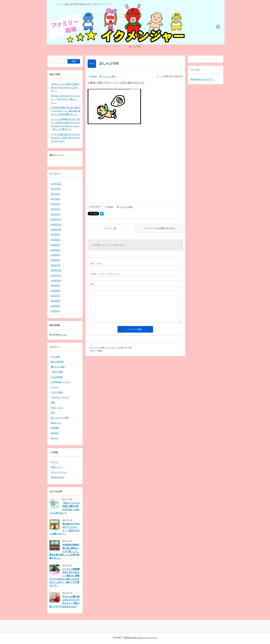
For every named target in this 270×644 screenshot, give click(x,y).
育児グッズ (56, 423)
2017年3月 (56, 209)
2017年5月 (56, 199)
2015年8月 (56, 291)
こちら (64, 335)
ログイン (55, 462)
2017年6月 (56, 194)
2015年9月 (56, 286)
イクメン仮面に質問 (65, 4)
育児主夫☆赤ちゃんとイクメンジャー (141, 637)
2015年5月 (56, 306)
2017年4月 (56, 204)
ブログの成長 (57, 392)
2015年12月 (56, 270)
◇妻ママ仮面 (57, 372)
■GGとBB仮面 (57, 362)
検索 (223, 1)
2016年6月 (56, 250)
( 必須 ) (96, 263)
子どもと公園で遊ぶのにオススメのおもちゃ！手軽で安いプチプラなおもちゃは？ (66, 138)
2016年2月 (56, 265)
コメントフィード (59, 472)
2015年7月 (56, 296)
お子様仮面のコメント (61, 382)
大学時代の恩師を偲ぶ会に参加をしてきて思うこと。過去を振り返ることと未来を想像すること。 (66, 111)
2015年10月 (56, 281)
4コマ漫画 (55, 357)
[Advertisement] (135, 164)
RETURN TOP (263, 637)
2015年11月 (56, 275)
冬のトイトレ (57, 407)
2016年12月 (56, 219)
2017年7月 (56, 189)
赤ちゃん (55, 438)
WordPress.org (58, 477)
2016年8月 (56, 240)
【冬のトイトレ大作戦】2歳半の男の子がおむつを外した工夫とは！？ (65, 87)
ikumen (94, 76)
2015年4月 (56, 311)
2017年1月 (56, 214)
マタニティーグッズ (60, 397)
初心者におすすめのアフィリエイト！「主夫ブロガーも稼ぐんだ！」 (66, 99)
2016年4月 (56, 260)
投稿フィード (57, 467)
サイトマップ (105, 4)
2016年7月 (56, 245)
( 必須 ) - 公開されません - (106, 274)
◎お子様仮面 (57, 377)
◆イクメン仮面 (58, 367)
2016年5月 (56, 255)
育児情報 (55, 428)
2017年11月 (56, 184)
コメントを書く (109, 76)
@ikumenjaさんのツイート (202, 79)
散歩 (53, 412)
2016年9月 (56, 235)
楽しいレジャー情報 (60, 418)
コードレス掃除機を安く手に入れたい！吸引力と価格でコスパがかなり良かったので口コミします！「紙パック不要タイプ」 (64, 577)
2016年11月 (56, 224)
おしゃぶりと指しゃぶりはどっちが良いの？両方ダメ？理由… (111, 349)
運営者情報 (80, 4)
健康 (53, 402)
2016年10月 (56, 230)
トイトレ (55, 387)
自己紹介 (55, 433)
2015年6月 (56, 301)
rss (218, 27)
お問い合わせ (92, 4)
